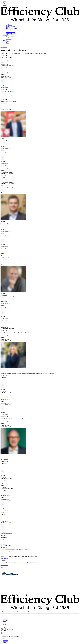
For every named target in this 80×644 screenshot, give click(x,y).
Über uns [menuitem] (5, 40)
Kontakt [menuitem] (5, 5)
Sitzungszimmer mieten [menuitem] (11, 33)
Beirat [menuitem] (7, 43)
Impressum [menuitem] (5, 620)
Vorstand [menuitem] (8, 41)
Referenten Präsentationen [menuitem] (11, 29)
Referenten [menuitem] (8, 27)
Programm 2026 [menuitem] (9, 25)
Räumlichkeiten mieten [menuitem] (11, 32)
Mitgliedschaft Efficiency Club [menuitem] (12, 37)
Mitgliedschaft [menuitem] (6, 36)
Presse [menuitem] (4, 3)
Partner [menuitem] (5, 2)
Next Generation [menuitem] (9, 38)
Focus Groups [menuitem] (9, 39)
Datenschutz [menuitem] (6, 619)
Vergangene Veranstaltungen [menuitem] (12, 26)
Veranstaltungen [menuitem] (6, 24)
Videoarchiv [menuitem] (6, 4)
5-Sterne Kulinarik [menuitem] (10, 34)
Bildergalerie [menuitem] (8, 30)
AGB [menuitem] (4, 618)
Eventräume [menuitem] (6, 31)
